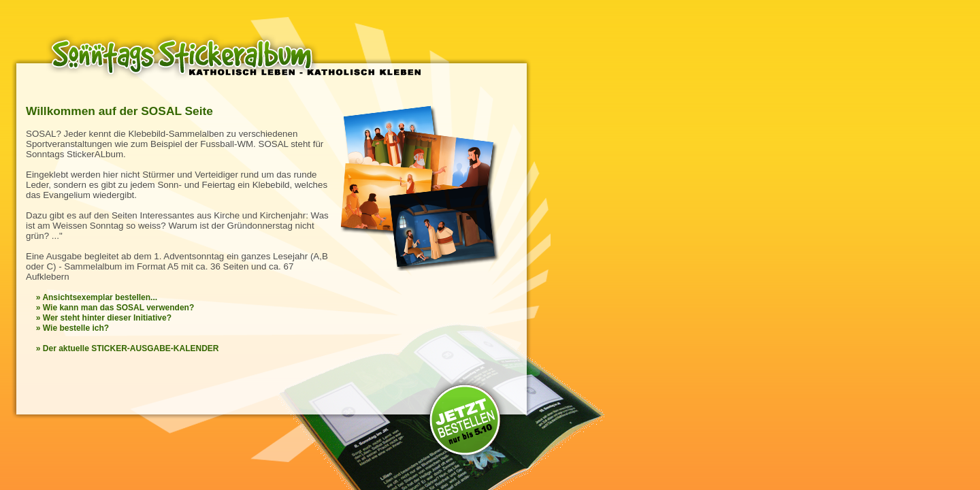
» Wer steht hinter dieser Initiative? (104, 318)
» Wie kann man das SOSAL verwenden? (115, 308)
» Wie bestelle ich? (72, 328)
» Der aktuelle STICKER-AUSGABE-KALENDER (128, 348)
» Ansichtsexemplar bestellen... (97, 297)
